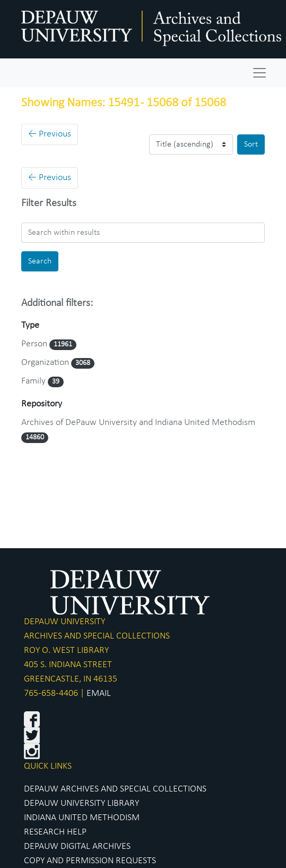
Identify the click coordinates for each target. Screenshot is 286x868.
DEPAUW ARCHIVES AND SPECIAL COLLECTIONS (115, 789)
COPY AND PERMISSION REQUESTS (90, 861)
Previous (50, 134)
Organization (46, 363)
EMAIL (99, 693)
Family (34, 381)
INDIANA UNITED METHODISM (82, 818)
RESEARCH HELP (55, 832)
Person (35, 344)
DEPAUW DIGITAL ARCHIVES (77, 846)
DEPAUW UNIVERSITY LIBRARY (81, 803)
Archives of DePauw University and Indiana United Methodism (138, 423)
